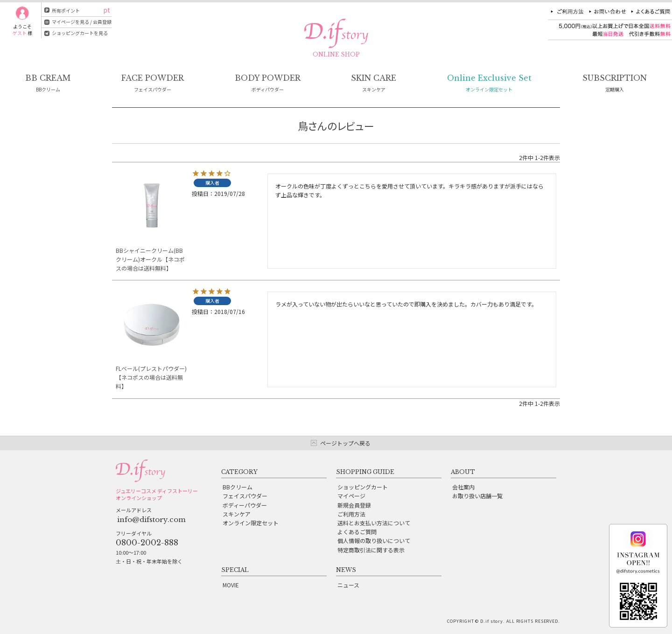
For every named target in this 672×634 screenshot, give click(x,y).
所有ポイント (66, 10)
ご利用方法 (351, 514)
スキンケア (237, 514)
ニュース (348, 585)
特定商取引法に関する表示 (371, 550)
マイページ (351, 496)
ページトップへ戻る (345, 443)
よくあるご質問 (357, 532)
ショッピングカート (363, 487)
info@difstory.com (151, 519)
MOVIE (231, 585)
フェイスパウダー (245, 496)
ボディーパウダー (245, 505)
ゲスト (20, 33)
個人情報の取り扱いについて (374, 540)
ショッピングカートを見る (80, 33)
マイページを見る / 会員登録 (82, 22)
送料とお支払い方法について (374, 523)
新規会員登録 (354, 505)
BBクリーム (238, 487)
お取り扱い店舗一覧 (477, 496)
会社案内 (463, 487)
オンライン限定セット (251, 523)
